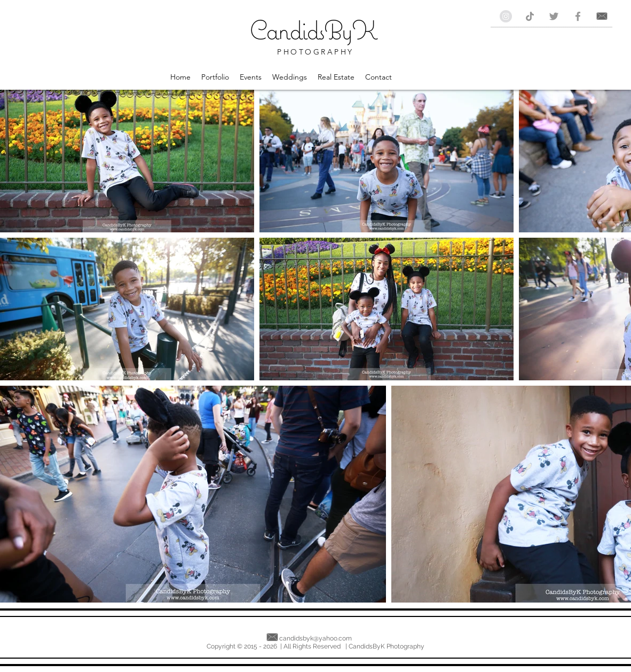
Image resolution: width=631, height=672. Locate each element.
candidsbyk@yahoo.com (315, 638)
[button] (215, 77)
